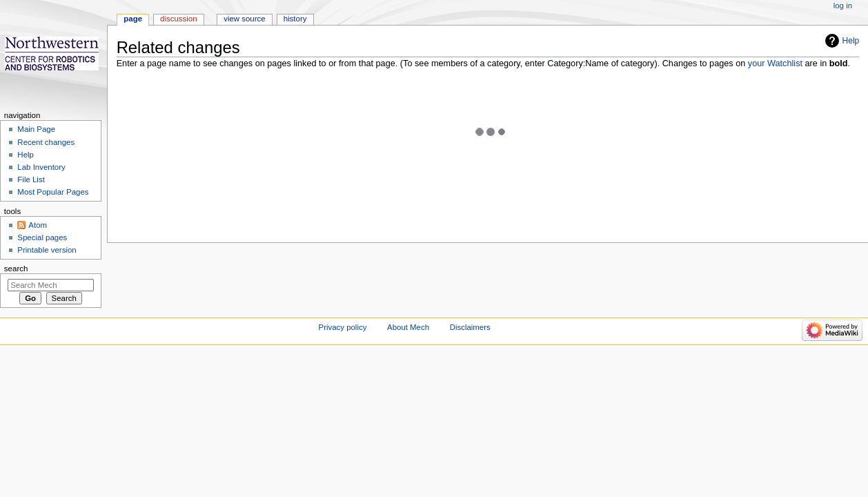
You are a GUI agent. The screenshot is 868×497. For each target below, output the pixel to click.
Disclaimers (470, 327)
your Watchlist (775, 64)
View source (244, 19)
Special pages (42, 237)
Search (16, 269)
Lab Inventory (41, 167)
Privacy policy (343, 327)
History (295, 19)
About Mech (408, 327)
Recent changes (46, 142)
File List (31, 179)
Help (851, 41)
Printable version (47, 250)
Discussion (178, 19)
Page (133, 19)
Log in (843, 6)
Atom (38, 225)
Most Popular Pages (53, 192)
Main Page (36, 129)
